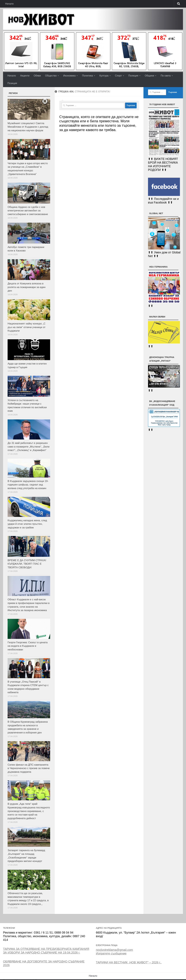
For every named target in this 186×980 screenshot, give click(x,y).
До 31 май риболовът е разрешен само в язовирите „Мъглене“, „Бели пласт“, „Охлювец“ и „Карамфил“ (29, 447)
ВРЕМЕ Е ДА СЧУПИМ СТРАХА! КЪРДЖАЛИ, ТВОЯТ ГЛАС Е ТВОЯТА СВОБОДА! (27, 564)
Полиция (133, 76)
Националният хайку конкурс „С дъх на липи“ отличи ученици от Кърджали (27, 327)
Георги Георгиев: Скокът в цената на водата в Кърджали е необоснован (28, 646)
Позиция (12, 83)
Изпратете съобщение (111, 953)
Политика (87, 76)
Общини (149, 76)
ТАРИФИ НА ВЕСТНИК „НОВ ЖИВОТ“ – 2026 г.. (129, 962)
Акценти (25, 76)
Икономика (69, 76)
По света (166, 76)
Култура (104, 76)
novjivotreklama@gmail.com (114, 950)
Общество (51, 76)
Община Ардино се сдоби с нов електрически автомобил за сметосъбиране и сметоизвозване (28, 211)
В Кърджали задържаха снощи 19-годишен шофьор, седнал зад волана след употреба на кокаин (28, 485)
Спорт (118, 76)
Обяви (37, 76)
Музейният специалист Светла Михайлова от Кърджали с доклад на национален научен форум (28, 127)
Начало (9, 4)
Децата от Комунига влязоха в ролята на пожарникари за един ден (27, 287)
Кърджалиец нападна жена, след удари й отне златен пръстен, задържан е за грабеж (27, 524)
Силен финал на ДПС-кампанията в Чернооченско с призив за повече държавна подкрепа (29, 768)
